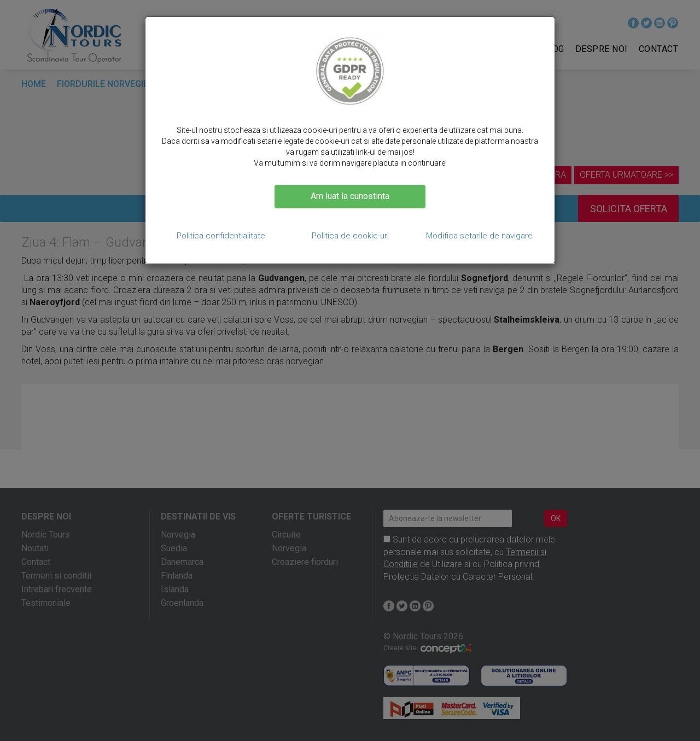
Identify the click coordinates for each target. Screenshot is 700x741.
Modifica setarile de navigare (479, 236)
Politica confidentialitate (221, 236)
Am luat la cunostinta (350, 196)
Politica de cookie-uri (350, 236)
